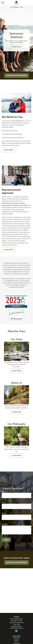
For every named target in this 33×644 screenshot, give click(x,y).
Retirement (16, 638)
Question (5, 524)
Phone (4, 513)
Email (4, 502)
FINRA (25, 283)
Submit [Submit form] (6, 540)
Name (4, 491)
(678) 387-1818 (18, 619)
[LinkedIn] (16, 631)
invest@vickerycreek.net (17, 287)
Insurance (16, 640)
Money (16, 642)
